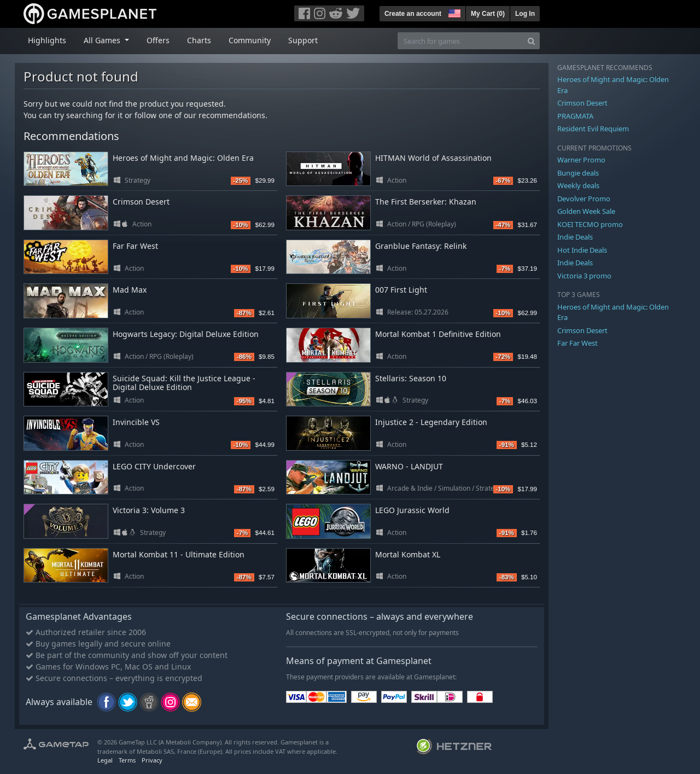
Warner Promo (581, 160)
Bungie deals (578, 173)
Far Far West (135, 246)
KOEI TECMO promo (590, 224)
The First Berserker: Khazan (426, 202)
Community (250, 40)
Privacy (152, 760)
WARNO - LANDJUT (409, 466)
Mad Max (130, 290)
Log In (525, 14)
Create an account (413, 14)
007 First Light (401, 290)
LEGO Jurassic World (412, 510)
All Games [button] (103, 40)
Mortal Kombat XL (408, 554)
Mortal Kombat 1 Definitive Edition (438, 334)
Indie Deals (575, 237)
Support (303, 40)
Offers (158, 40)
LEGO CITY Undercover (154, 466)
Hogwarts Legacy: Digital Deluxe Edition (186, 334)
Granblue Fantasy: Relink (421, 246)
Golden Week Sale (586, 211)
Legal (105, 760)
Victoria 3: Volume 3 (149, 510)
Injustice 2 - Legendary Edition (431, 422)
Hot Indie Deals (582, 250)
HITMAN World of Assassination (433, 158)
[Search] (531, 41)
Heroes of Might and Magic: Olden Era (183, 158)
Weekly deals (578, 185)
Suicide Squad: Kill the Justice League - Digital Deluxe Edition (184, 383)
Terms (127, 760)
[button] (453, 12)
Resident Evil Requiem (593, 129)
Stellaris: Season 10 (411, 378)
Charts (199, 40)
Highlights (47, 40)
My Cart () (488, 14)
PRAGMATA (575, 116)
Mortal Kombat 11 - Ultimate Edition (179, 554)
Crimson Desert (141, 202)
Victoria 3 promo (584, 276)
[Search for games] (460, 41)
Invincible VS (136, 422)
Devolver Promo (584, 199)
